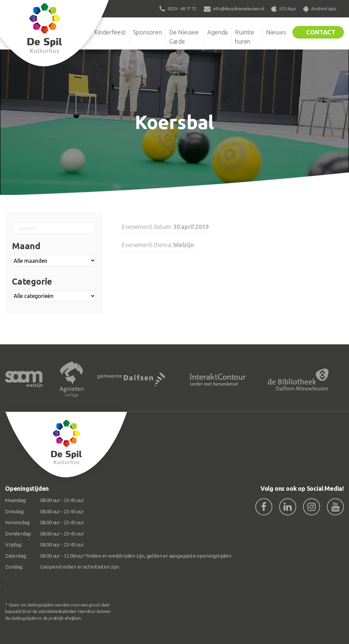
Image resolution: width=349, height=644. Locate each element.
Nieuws (276, 32)
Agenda (217, 32)
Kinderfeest (110, 32)
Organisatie (72, 32)
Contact (321, 32)
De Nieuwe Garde (184, 37)
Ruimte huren (245, 37)
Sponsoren (147, 32)
